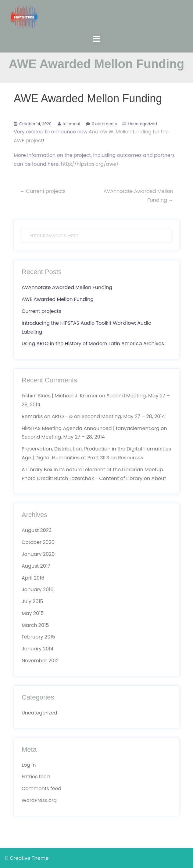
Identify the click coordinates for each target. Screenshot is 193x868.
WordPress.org (39, 800)
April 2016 (33, 578)
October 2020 (38, 542)
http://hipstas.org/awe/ (90, 164)
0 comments (104, 124)
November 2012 (40, 661)
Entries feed (36, 777)
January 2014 (38, 649)
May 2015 (33, 613)
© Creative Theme (27, 858)
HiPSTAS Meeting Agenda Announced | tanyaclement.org (91, 428)
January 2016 (38, 590)
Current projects (46, 191)
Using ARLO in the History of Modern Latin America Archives (93, 344)
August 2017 (36, 566)
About (159, 478)
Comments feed (41, 788)
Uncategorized (142, 124)
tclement (71, 124)
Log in (29, 765)
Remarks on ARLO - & (47, 416)
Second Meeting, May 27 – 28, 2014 (123, 416)
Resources (130, 458)
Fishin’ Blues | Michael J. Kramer (60, 396)
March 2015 (35, 625)
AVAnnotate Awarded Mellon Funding (67, 287)
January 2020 (38, 554)
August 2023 (37, 530)
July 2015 (32, 601)
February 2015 (38, 637)
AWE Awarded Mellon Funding (58, 299)
